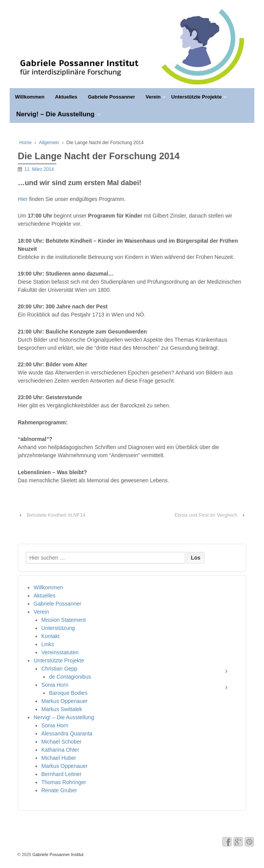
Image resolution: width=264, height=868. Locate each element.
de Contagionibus (70, 677)
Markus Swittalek (62, 709)
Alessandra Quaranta (67, 734)
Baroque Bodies (68, 693)
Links (48, 644)
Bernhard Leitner (61, 774)
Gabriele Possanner (112, 97)
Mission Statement (63, 620)
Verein (153, 97)
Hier (24, 199)
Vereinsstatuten (60, 652)
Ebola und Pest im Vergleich (206, 515)
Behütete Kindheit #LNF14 (56, 515)
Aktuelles (66, 97)
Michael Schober (61, 742)
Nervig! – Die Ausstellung (55, 114)
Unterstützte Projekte (197, 97)
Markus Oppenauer (64, 701)
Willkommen (30, 97)
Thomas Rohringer (64, 782)
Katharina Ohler (60, 750)
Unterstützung (58, 628)
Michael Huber (59, 758)
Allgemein (49, 143)
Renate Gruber (59, 790)
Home (25, 143)
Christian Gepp (59, 669)
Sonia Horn (55, 685)
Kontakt (50, 636)
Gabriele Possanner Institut (58, 854)
